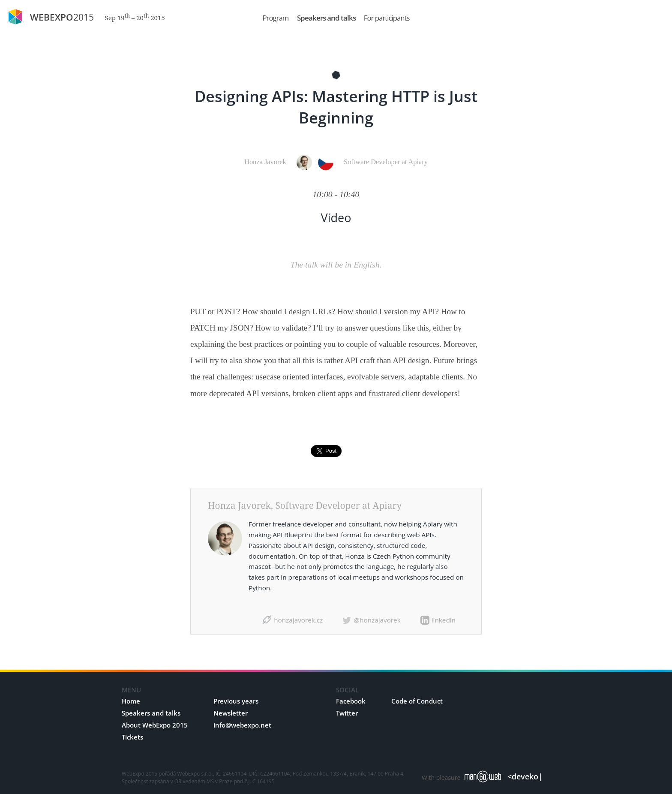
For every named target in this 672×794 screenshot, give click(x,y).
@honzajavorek (377, 620)
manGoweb (483, 776)
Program (276, 18)
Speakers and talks (151, 713)
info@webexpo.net (242, 725)
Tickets (132, 737)
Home (131, 701)
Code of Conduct (417, 701)
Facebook (351, 701)
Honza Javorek (265, 162)
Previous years (236, 701)
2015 (97, 17)
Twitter (347, 713)
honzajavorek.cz (298, 620)
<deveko (525, 776)
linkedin (444, 620)
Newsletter (231, 713)
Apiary (387, 505)
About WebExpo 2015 (155, 725)
